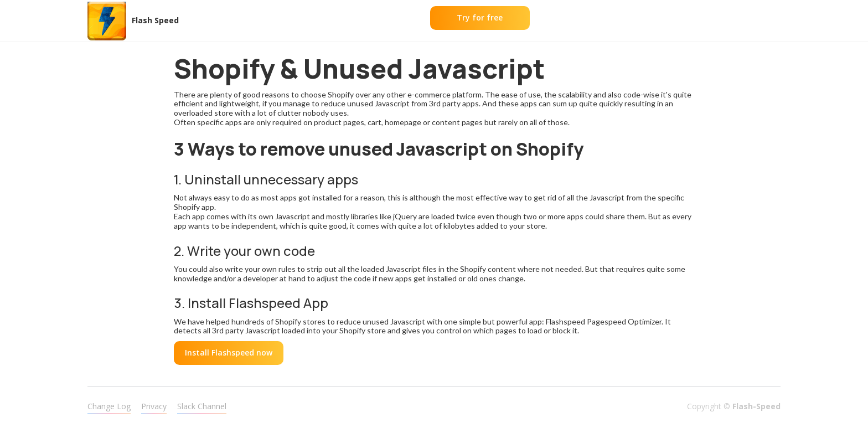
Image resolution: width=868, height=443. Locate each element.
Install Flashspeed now (229, 352)
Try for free (480, 17)
